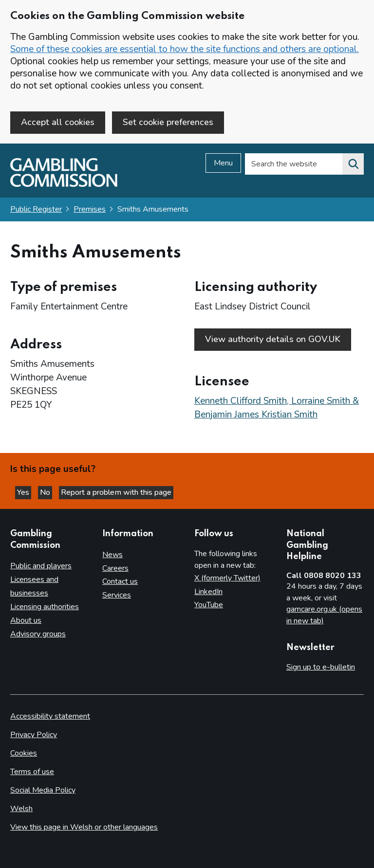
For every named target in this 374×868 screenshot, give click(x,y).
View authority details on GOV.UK (273, 339)
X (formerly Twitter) (227, 578)
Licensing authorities (45, 607)
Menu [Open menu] (223, 163)
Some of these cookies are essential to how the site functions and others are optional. (185, 49)
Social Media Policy (43, 790)
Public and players (41, 566)
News (112, 555)
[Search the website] (353, 164)
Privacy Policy (34, 735)
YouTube (209, 605)
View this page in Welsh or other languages (84, 827)
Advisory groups (38, 634)
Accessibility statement (50, 716)
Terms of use (32, 772)
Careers (115, 568)
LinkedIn (208, 592)
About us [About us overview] (26, 620)
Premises (90, 209)
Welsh (21, 809)
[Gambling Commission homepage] (64, 184)
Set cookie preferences (168, 122)
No (46, 492)
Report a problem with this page (116, 492)
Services (117, 595)
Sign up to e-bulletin (321, 667)
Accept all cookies (58, 122)
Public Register (36, 209)
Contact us (120, 581)
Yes (24, 492)
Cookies (24, 753)
